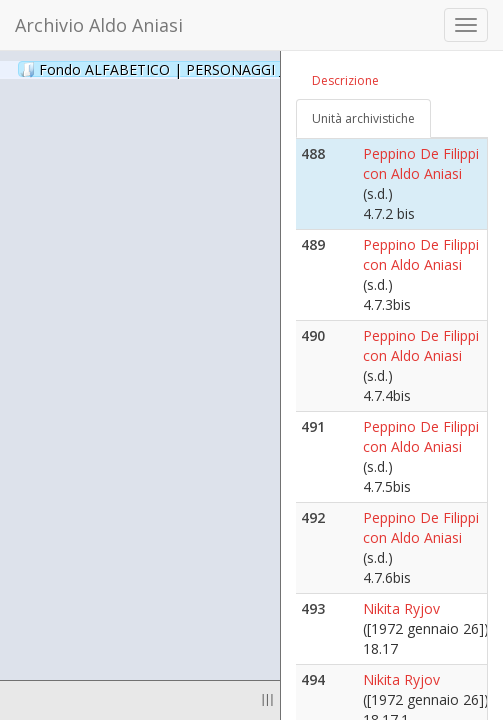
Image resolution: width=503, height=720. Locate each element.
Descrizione (345, 80)
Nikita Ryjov (401, 608)
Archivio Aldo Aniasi (99, 25)
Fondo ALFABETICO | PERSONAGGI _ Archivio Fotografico (242, 69)
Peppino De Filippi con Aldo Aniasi (421, 163)
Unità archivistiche (363, 118)
